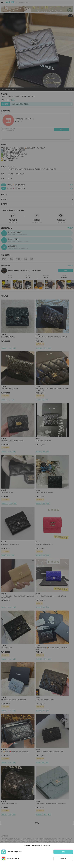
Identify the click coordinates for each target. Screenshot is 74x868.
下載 (63, 852)
